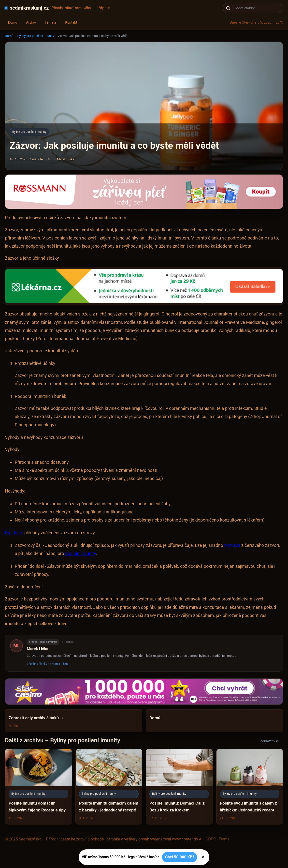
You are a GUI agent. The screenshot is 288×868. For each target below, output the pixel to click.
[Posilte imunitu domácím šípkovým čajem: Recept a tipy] (38, 786)
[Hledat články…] (256, 8)
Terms (224, 839)
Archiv (31, 22)
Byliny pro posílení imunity (36, 36)
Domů (13, 22)
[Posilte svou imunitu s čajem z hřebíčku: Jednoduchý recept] (250, 786)
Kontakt (71, 22)
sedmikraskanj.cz (29, 8)
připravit (232, 545)
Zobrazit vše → (272, 741)
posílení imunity (80, 553)
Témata (50, 22)
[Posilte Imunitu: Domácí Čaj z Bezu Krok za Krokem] (179, 786)
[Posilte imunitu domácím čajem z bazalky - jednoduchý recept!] (109, 786)
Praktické (14, 533)
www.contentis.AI (187, 839)
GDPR (210, 839)
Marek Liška (38, 649)
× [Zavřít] (203, 857)
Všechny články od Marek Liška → (49, 664)
